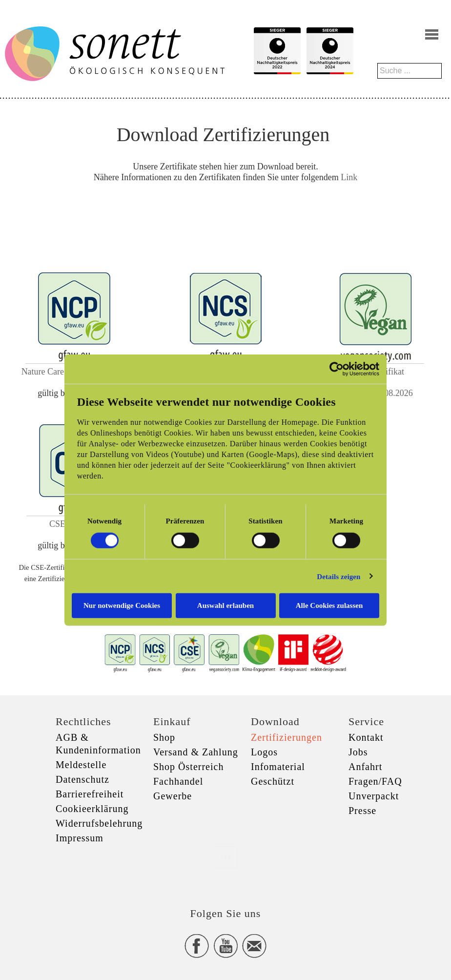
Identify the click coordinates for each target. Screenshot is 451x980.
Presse (362, 811)
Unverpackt (374, 796)
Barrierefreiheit (90, 794)
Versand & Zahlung (196, 752)
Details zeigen (338, 576)
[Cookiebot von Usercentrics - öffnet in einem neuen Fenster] (337, 369)
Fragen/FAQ (375, 781)
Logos (264, 752)
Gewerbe (173, 796)
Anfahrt (365, 767)
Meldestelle (81, 765)
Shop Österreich (188, 767)
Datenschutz (82, 779)
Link (349, 177)
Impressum (80, 838)
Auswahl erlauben (225, 605)
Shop (164, 737)
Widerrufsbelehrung (99, 823)
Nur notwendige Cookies (122, 605)
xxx (225, 857)
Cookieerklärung (92, 809)
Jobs (358, 752)
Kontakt (366, 737)
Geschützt (273, 781)
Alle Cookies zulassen (329, 605)
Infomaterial (278, 767)
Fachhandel (178, 781)
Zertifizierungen (287, 737)
